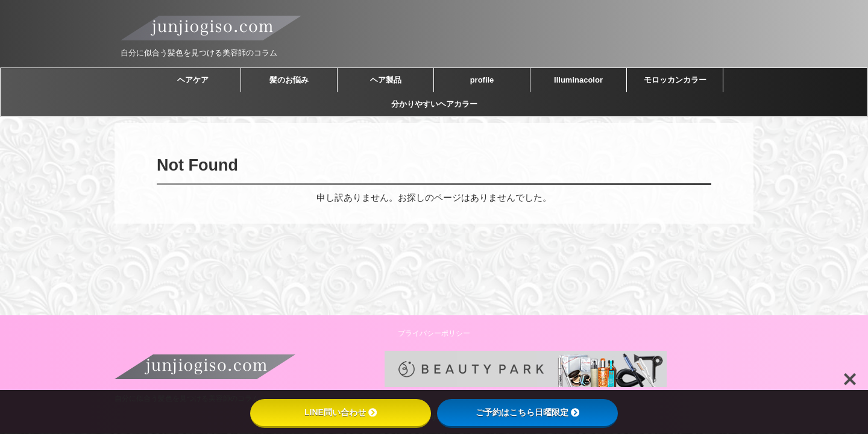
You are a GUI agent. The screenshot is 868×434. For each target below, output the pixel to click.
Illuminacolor (578, 80)
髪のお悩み (289, 80)
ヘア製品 (386, 80)
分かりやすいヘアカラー (434, 104)
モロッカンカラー (675, 80)
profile (482, 80)
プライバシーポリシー (434, 333)
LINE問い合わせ (341, 412)
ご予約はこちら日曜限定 (527, 412)
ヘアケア (193, 80)
